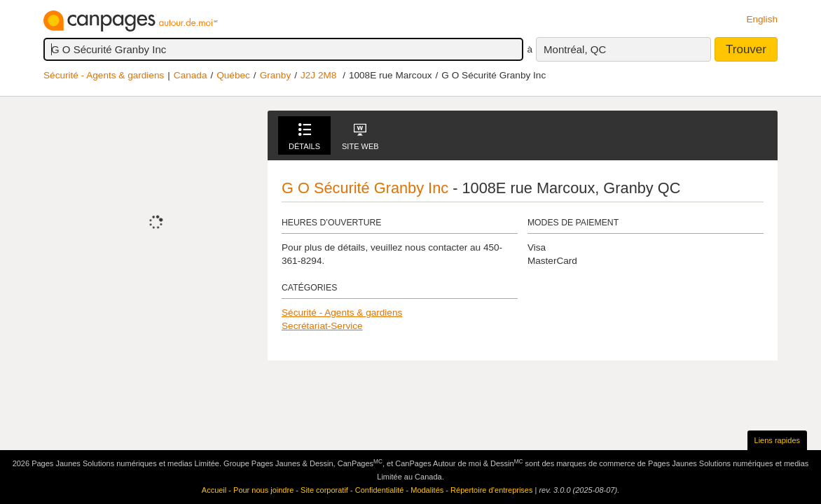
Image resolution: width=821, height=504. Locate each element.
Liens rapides (777, 440)
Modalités (427, 490)
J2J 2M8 (318, 75)
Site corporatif (324, 490)
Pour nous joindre (263, 490)
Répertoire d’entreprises (491, 490)
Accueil (214, 490)
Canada (191, 75)
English (762, 19)
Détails (304, 137)
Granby (276, 75)
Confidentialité (380, 490)
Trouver (746, 49)
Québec (233, 75)
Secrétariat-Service (322, 326)
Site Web (360, 137)
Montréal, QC (575, 49)
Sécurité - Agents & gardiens (104, 75)
